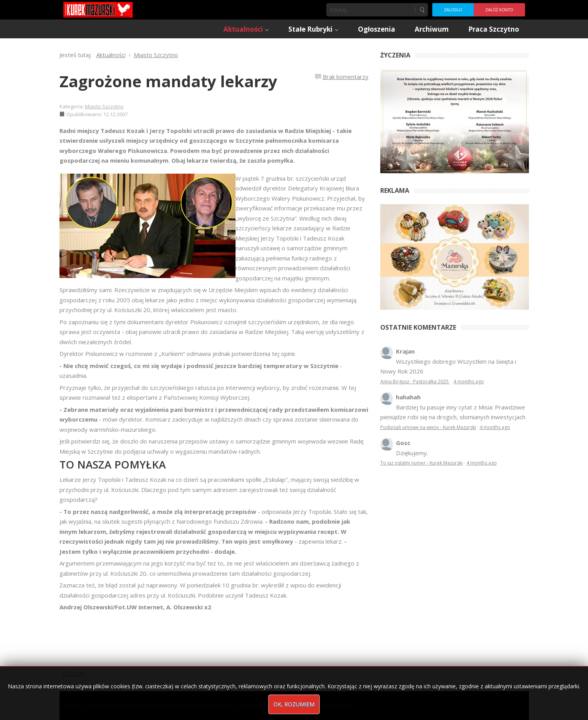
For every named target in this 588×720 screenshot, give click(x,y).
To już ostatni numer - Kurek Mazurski (422, 463)
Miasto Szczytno (104, 106)
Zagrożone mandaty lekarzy (168, 81)
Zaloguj (453, 10)
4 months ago (469, 382)
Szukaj (422, 10)
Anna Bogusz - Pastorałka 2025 (415, 382)
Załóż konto (499, 10)
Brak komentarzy (346, 77)
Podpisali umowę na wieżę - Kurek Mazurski (428, 427)
